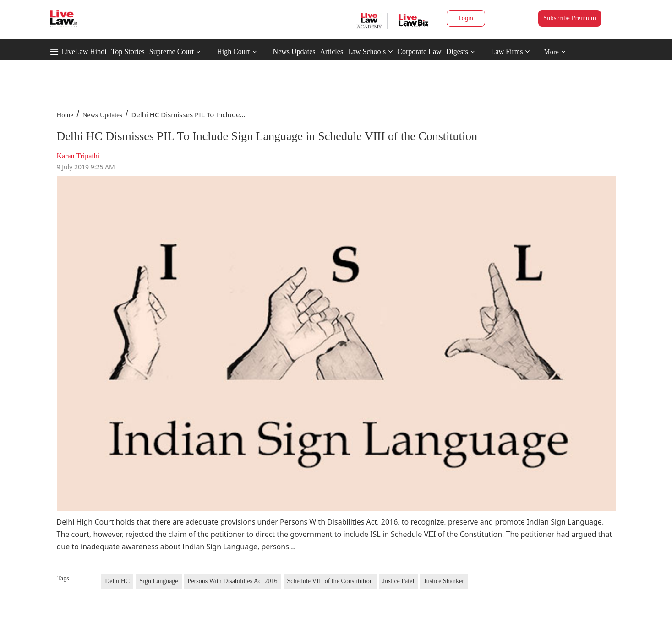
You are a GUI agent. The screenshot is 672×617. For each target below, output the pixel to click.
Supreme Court (172, 51)
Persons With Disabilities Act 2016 (233, 581)
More (555, 52)
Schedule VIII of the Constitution (330, 581)
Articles (331, 51)
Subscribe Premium (570, 18)
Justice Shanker (444, 581)
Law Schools (370, 51)
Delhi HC (117, 581)
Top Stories (128, 51)
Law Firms (511, 51)
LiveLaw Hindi (84, 51)
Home (65, 115)
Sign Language (158, 581)
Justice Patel (399, 581)
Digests (457, 51)
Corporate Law (419, 51)
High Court (233, 51)
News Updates (294, 51)
